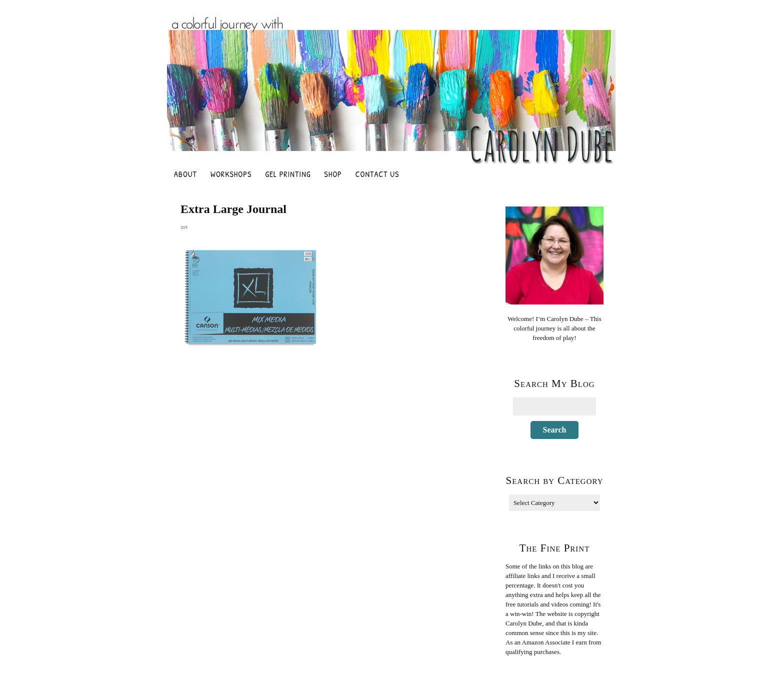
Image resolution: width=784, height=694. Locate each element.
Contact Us (377, 174)
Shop (333, 174)
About (185, 174)
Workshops (231, 174)
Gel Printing (288, 174)
